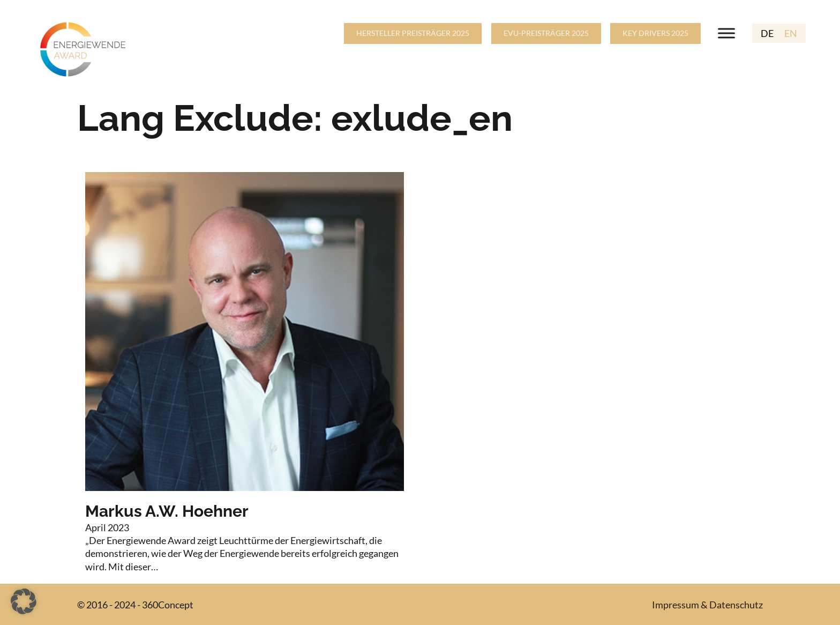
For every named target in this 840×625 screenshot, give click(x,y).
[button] (24, 601)
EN (791, 33)
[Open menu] (726, 33)
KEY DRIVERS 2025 (655, 33)
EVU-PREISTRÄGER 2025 (546, 33)
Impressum (676, 605)
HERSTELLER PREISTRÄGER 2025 (413, 33)
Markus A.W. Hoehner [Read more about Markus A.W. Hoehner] (167, 511)
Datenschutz (736, 605)
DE (767, 33)
